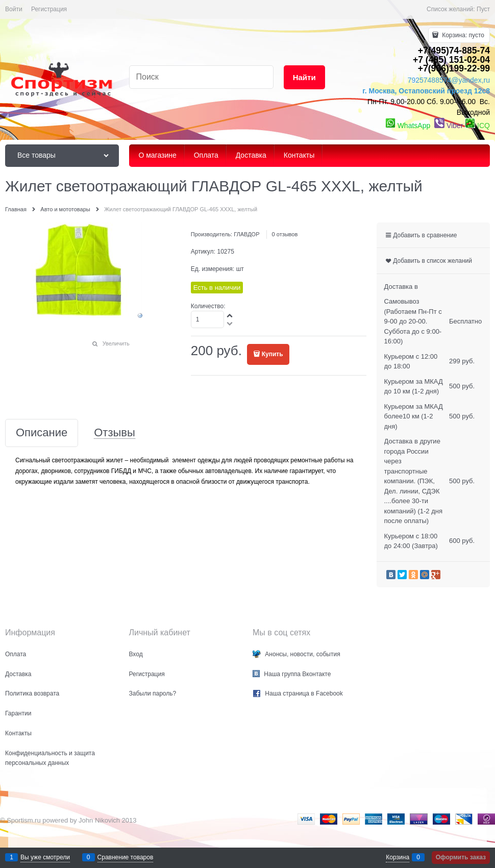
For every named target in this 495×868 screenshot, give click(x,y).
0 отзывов (285, 234)
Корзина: (462, 35)
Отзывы (115, 433)
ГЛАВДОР (246, 234)
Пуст (483, 9)
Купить (273, 354)
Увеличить (116, 343)
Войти (14, 9)
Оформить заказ (461, 857)
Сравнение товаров (126, 857)
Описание (42, 433)
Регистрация (49, 9)
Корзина (398, 857)
